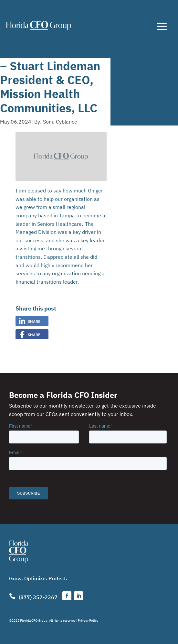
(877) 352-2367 (38, 597)
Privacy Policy (88, 620)
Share (34, 321)
